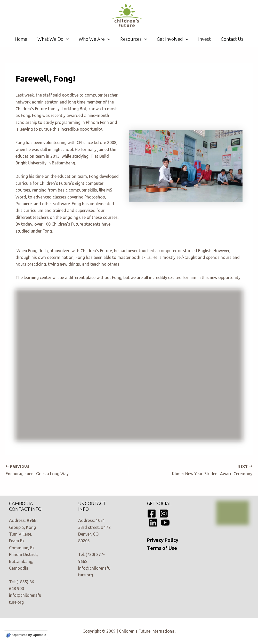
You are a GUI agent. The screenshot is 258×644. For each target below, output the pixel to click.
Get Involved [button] (172, 39)
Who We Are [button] (95, 39)
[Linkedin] (153, 523)
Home (23, 39)
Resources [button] (134, 39)
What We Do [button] (54, 39)
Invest (203, 39)
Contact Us (230, 39)
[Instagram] (164, 514)
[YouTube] (165, 523)
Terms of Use (162, 548)
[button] (67, 39)
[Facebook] (152, 514)
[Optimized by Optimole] (26, 635)
